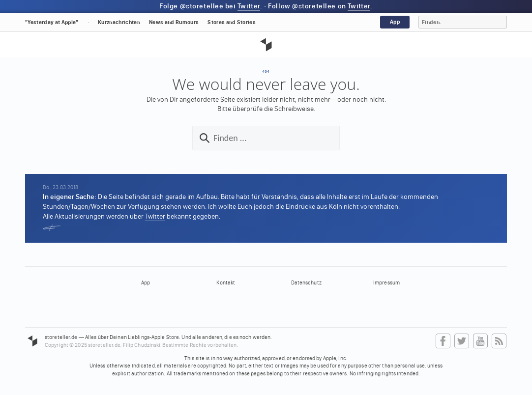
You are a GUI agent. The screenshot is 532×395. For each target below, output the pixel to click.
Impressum (386, 283)
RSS (499, 341)
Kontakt (226, 283)
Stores (232, 22)
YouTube (480, 341)
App (395, 22)
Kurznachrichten (119, 22)
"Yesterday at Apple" (52, 22)
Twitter (249, 6)
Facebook (443, 341)
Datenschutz (306, 283)
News (174, 22)
